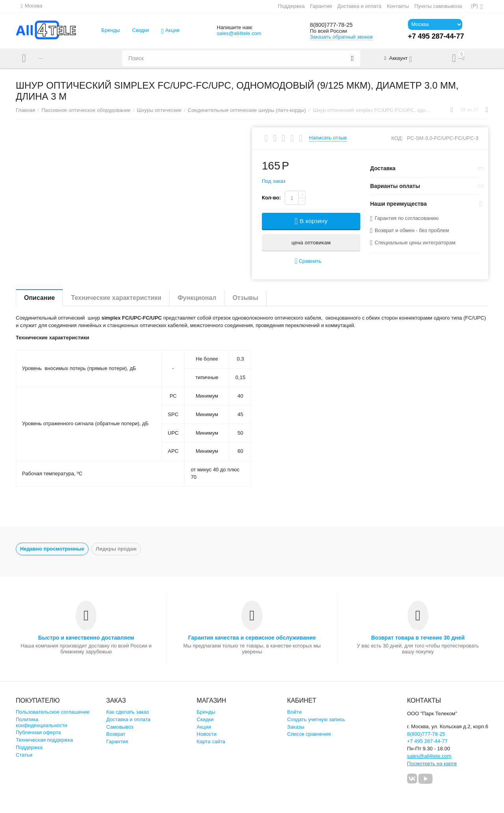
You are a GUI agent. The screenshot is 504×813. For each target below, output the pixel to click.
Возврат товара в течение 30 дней (418, 638)
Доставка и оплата (359, 6)
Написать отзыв (328, 138)
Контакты (397, 6)
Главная (26, 110)
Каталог (48, 58)
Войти (294, 712)
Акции (172, 30)
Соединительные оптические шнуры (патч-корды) (247, 110)
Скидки (141, 30)
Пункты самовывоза (438, 6)
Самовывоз (120, 727)
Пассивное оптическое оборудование (86, 110)
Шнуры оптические (159, 110)
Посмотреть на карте (432, 764)
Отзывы (245, 298)
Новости (207, 734)
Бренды (110, 30)
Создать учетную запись (316, 719)
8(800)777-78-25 (336, 25)
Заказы (296, 727)
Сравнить (308, 261)
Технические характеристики (116, 298)
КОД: (397, 138)
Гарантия (321, 6)
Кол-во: (271, 198)
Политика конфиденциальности (42, 722)
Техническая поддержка (44, 740)
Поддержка (291, 6)
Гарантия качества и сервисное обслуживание (252, 638)
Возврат (116, 734)
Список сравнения (309, 734)
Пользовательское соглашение (53, 712)
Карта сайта (211, 741)
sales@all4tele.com (239, 33)
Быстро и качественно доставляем (86, 638)
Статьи (24, 755)
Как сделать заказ (128, 712)
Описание (39, 298)
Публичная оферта (38, 732)
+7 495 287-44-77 (427, 741)
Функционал (197, 298)
